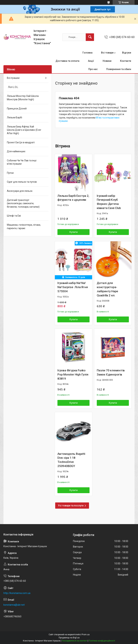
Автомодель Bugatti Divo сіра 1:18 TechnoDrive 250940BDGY (71, 460)
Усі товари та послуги (71, 506)
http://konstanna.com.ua (17, 593)
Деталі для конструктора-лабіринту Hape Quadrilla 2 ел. (107, 289)
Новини (107, 61)
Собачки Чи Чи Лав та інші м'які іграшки (22, 162)
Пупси (10, 173)
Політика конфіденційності (102, 641)
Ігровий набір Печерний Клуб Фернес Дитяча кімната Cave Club (109, 202)
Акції (91, 61)
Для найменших (16, 151)
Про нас (93, 69)
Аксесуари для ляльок (20, 191)
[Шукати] (90, 37)
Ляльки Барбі (14, 117)
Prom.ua (86, 635)
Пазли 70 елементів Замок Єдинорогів (111, 372)
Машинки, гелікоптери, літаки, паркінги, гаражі (24, 227)
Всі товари (107, 53)
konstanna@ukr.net (14, 605)
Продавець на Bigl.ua (69, 638)
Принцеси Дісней (17, 109)
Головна (87, 53)
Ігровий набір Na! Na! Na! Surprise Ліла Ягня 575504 (73, 287)
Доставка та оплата (67, 61)
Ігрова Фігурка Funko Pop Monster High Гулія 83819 (73, 374)
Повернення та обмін (119, 69)
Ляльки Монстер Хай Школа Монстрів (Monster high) (23, 98)
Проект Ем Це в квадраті (21, 142)
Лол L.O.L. (13, 87)
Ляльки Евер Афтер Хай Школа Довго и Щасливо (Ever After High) (24, 130)
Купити (74, 232)
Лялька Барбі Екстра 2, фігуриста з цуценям (73, 198)
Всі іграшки (13, 78)
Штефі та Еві (14, 216)
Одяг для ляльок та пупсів (22, 182)
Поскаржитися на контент (74, 641)
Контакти (126, 61)
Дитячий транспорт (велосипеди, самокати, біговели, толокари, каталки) (23, 203)
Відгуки (127, 53)
